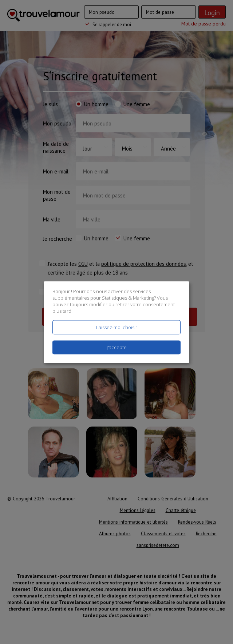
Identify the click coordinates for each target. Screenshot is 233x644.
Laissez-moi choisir (117, 327)
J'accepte (117, 347)
